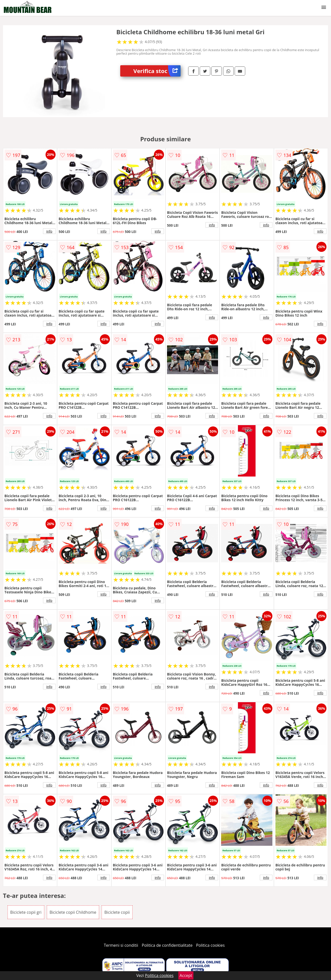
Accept (186, 975)
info (49, 231)
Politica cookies (211, 945)
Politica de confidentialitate (167, 945)
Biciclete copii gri (26, 912)
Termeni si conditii (121, 945)
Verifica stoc (157, 71)
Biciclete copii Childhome (73, 912)
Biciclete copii (117, 912)
